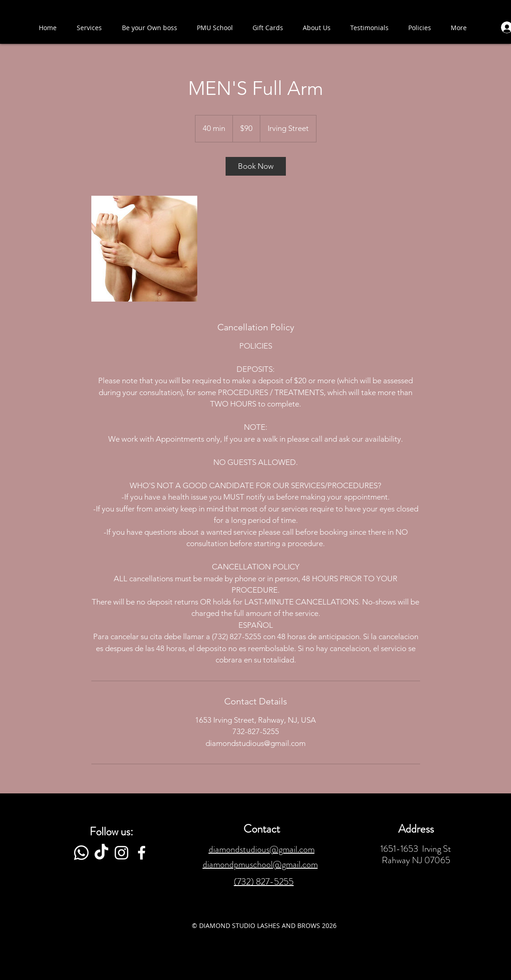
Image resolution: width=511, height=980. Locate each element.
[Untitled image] (144, 249)
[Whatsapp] (81, 853)
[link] (256, 166)
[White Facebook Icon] (142, 853)
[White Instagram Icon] (121, 853)
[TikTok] (101, 853)
